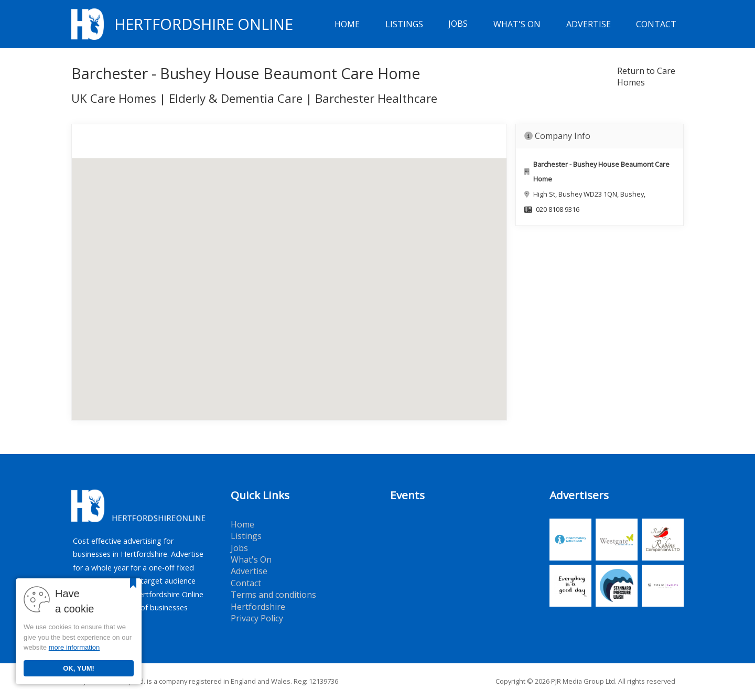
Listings (404, 24)
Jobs (458, 24)
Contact (656, 24)
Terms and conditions (273, 595)
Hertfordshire (258, 607)
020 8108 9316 (558, 209)
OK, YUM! (79, 668)
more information (74, 647)
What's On (517, 24)
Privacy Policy (257, 618)
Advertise (589, 24)
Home (347, 24)
